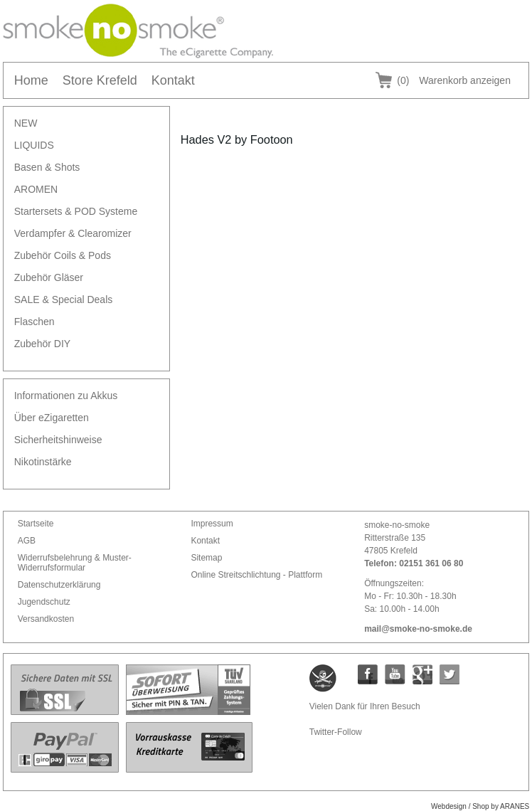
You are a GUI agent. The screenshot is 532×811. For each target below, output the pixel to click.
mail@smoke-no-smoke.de (418, 629)
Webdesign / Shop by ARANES (480, 806)
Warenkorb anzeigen (454, 80)
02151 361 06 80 (431, 563)
